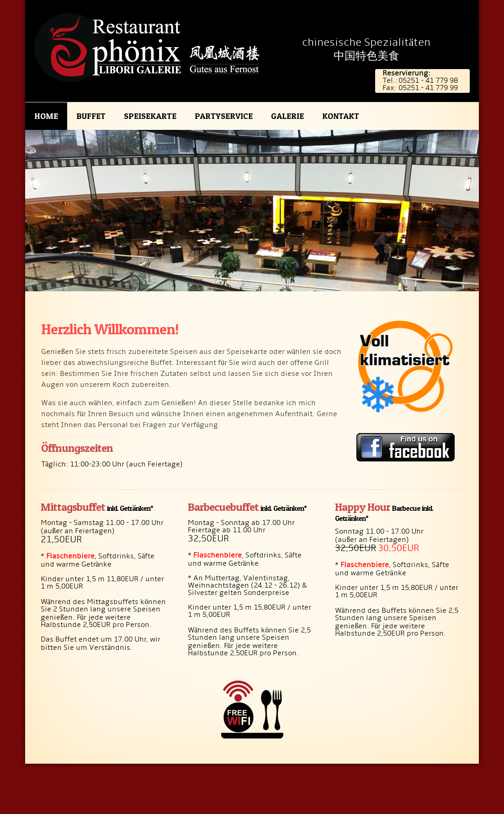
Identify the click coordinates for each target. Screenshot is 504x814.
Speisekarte (150, 116)
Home (46, 116)
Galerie (287, 116)
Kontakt (341, 116)
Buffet (91, 116)
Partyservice (224, 116)
